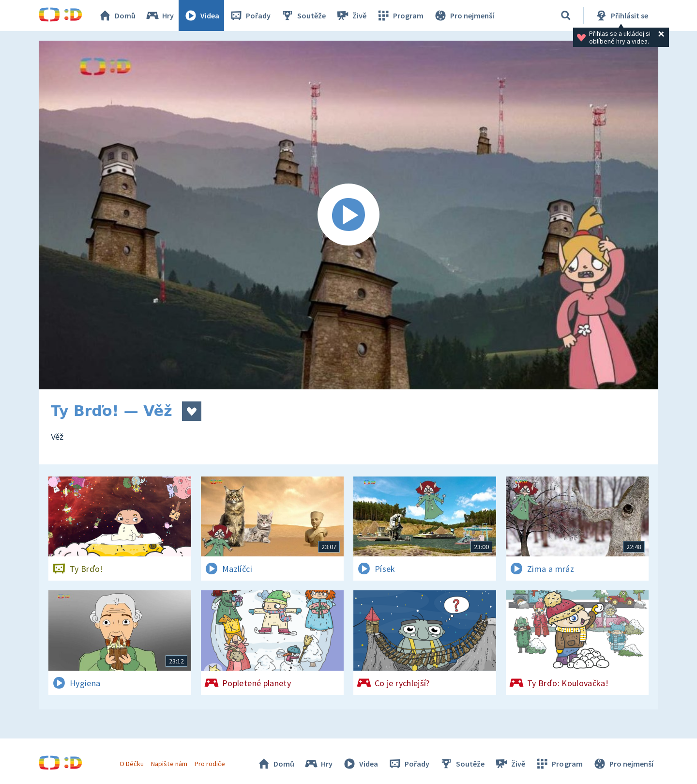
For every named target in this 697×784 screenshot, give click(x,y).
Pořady (250, 15)
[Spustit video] (348, 215)
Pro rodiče (210, 764)
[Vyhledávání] (566, 15)
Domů (117, 15)
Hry (159, 15)
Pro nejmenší (464, 15)
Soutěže (303, 15)
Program (400, 15)
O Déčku (132, 764)
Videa (201, 15)
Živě (351, 15)
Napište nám (169, 764)
